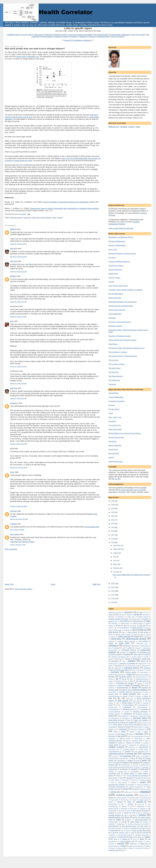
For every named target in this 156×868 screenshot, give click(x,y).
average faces (125, 623)
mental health (113, 745)
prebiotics (125, 780)
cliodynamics (145, 646)
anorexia (145, 619)
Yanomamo (112, 384)
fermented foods (140, 677)
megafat (146, 743)
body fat (143, 630)
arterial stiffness (125, 621)
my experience (126, 756)
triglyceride (114, 830)
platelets (118, 776)
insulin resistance (123, 716)
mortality (128, 751)
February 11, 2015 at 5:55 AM (19, 506)
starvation (133, 815)
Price (113, 782)
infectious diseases (114, 714)
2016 (113, 539)
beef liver (142, 625)
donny (12, 472)
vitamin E (116, 839)
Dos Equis (118, 665)
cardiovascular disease (136, 639)
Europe (149, 670)
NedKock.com (114, 127)
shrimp (132, 806)
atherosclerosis (138, 621)
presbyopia (134, 780)
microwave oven (114, 749)
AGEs (110, 614)
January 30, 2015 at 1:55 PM (18, 244)
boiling (124, 632)
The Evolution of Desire (117, 364)
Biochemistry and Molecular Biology (121, 237)
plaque (111, 776)
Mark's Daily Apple (115, 429)
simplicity (143, 808)
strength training (115, 817)
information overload (142, 714)
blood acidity (118, 630)
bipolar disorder (137, 628)
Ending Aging (113, 274)
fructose (140, 683)
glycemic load (126, 690)
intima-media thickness (116, 720)
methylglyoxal (143, 747)
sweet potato (135, 822)
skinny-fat (122, 811)
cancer (137, 636)
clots (110, 648)
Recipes (92, 37)
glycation (145, 688)
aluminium (146, 615)
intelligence (134, 716)
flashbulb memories (121, 681)
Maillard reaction (125, 738)
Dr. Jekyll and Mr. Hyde (132, 666)
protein (54, 218)
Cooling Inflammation (116, 397)
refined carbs (115, 792)
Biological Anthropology (117, 241)
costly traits (137, 654)
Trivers (128, 830)
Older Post (97, 584)
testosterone (121, 824)
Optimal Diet (145, 765)
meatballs (112, 743)
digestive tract (113, 663)
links (139, 731)
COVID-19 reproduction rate (120, 657)
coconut (117, 648)
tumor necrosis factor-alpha (141, 830)
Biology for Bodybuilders (117, 245)
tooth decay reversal (115, 828)
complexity (123, 652)
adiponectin (128, 612)
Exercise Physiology (115, 270)
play (125, 776)
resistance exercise (125, 795)
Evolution (74, 37)
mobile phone (143, 749)
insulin (111, 716)
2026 (113, 501)
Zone (123, 850)
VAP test (145, 833)
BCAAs (118, 625)
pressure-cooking (146, 780)
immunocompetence (115, 712)
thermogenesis (113, 826)
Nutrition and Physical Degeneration (121, 306)
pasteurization (135, 771)
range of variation (143, 785)
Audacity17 (14, 403)
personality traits (114, 773)
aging (117, 614)
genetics (137, 685)
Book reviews (47, 37)
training (134, 828)
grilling (146, 692)
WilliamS (13, 229)
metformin (132, 747)
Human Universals (115, 298)
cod (124, 648)
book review (144, 632)
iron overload (113, 722)
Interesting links (103, 37)
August (116, 553)
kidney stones (138, 727)
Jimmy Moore (118, 725)
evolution (115, 672)
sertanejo (124, 806)
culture (111, 659)
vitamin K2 (126, 839)
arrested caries (113, 621)
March (116, 564)
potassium (129, 778)
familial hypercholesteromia (117, 675)
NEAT (133, 758)
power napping (115, 780)
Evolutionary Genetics (116, 266)
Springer (112, 215)
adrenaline (140, 612)
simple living (134, 808)
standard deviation (115, 815)
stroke (135, 817)
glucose (135, 687)
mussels (115, 756)
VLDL (142, 839)
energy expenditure (123, 670)
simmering (124, 808)
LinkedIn (131, 127)
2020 (113, 524)
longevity (140, 734)
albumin (129, 615)
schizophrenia (113, 804)
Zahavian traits (113, 850)
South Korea (136, 813)
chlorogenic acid (142, 643)
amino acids (131, 617)
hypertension (127, 707)
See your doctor (118, 37)
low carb (121, 736)
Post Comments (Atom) (24, 589)
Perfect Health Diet (115, 314)
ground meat (113, 694)
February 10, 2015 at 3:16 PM (19, 467)
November (117, 545)
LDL (149, 729)
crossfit (146, 657)
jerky (145, 722)
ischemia (123, 722)
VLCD (135, 839)
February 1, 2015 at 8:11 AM (18, 398)
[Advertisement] (22, 567)
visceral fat (122, 837)
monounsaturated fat (115, 751)
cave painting (143, 641)
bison (110, 630)
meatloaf (121, 743)
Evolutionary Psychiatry (117, 401)
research (60, 218)
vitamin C (140, 837)
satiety (129, 802)
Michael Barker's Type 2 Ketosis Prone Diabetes (125, 433)
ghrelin (147, 685)
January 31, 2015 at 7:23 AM (18, 317)
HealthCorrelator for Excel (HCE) (20, 35)
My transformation (101, 35)
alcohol (137, 614)
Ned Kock (14, 248)
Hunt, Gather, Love (115, 417)
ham (132, 696)
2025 (113, 505)
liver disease (122, 734)
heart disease (123, 701)
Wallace (140, 841)
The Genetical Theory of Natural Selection (123, 356)
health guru (129, 698)
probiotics (133, 782)
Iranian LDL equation (141, 720)
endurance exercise (16, 218)
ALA (123, 615)
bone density (133, 632)
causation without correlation (126, 641)
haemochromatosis (114, 696)
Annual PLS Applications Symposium (78, 40)
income (127, 712)
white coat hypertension (136, 846)
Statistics (83, 37)
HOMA (138, 703)
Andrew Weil (136, 619)
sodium (126, 813)
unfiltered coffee (124, 833)
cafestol (148, 634)
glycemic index (113, 690)
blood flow (127, 630)
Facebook (124, 127)
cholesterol (113, 645)
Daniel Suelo (119, 659)
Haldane (125, 696)
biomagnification (124, 628)
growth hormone (129, 694)
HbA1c (146, 696)
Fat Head (112, 405)
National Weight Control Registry (119, 758)
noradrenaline (121, 760)
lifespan (132, 731)
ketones (121, 727)
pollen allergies (113, 778)
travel (149, 828)
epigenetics (140, 670)
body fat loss (113, 632)
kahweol (146, 725)
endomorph (118, 668)
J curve (131, 722)
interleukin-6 (126, 718)
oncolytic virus (125, 765)
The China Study (138, 35)
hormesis (146, 703)
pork (121, 778)
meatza (129, 743)
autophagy (114, 623)
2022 (113, 516)
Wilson (113, 848)
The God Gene (113, 360)
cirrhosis (136, 646)
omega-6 (136, 762)
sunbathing (128, 820)
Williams (148, 846)
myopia (138, 756)
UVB (138, 833)
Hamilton (138, 696)
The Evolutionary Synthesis (118, 352)
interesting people (145, 716)
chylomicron (127, 646)
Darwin (128, 659)
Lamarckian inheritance (137, 729)
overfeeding (124, 769)
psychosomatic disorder (117, 785)
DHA (123, 661)
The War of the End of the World (138, 824)
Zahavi (147, 848)
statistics (143, 815)
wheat (124, 846)
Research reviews (61, 37)
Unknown (14, 511)
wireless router (122, 848)
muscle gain (27, 218)
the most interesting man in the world (132, 490)
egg (110, 668)
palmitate (111, 771)
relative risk (128, 792)
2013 (113, 587)
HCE (110, 698)
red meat (135, 789)
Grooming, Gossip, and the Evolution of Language (125, 290)
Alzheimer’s (121, 617)
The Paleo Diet (114, 372)
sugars (119, 819)
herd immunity (137, 701)
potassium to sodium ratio (143, 778)
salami (134, 800)
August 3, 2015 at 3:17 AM (18, 545)
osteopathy (145, 767)
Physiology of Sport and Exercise (120, 322)
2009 (113, 602)
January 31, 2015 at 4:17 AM (18, 302)
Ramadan (131, 785)
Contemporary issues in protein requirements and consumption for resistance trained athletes (64, 208)
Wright (131, 848)
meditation (137, 743)
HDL (119, 698)
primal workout (122, 782)
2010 (113, 599)
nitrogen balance (46, 218)
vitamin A (132, 837)
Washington (133, 844)
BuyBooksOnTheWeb (117, 224)
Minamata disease (129, 749)
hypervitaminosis (142, 707)
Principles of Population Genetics (120, 336)
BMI (134, 630)
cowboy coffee (136, 657)
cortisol (127, 654)
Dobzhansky (142, 663)
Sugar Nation (113, 344)
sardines (120, 802)
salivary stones (144, 800)
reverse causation (122, 798)
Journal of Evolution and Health (80, 35)
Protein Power (113, 449)
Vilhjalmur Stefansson (142, 835)
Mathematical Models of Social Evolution (123, 302)
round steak (114, 800)
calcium (113, 637)
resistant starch (144, 795)
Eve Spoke (112, 257)
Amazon (144, 213)
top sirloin (126, 828)
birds (147, 628)
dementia (136, 659)
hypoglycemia (127, 709)
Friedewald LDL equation (125, 683)
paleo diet (144, 769)
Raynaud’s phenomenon (117, 787)
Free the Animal (114, 409)
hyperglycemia (113, 707)
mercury (124, 745)
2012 (113, 591)
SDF (122, 804)
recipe (126, 789)
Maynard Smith (137, 741)
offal (110, 763)
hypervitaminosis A (114, 709)
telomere (146, 822)
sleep (128, 811)
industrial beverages (140, 712)
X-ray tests (139, 848)
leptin (123, 731)
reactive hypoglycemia (136, 787)
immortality (145, 709)
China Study (124, 643)
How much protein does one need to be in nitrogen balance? (35, 49)
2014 (113, 584)
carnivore (111, 641)
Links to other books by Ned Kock (121, 228)
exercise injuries (131, 672)
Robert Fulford (146, 798)
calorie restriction (124, 636)
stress (127, 817)
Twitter (138, 127)
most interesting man (141, 751)
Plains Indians (143, 773)
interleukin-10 (115, 718)
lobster (131, 734)
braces (111, 634)
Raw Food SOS (114, 453)
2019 (113, 527)
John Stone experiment (133, 725)
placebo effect (129, 773)
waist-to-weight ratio (127, 841)
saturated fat (141, 802)
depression (115, 661)
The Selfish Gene (114, 380)
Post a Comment (11, 549)
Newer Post (9, 584)
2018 (113, 531)
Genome (111, 282)
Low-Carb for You (115, 425)
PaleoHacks (112, 441)
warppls (121, 843)
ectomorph (145, 666)
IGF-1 (137, 709)
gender (120, 685)
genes (128, 685)
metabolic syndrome (116, 747)
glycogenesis (112, 692)
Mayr (147, 741)
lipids (146, 731)
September (117, 549)
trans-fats (142, 828)
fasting (130, 674)
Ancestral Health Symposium (118, 619)
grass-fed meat (137, 692)
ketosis (129, 727)
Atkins (148, 621)
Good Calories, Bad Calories (118, 286)
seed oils (141, 804)
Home (53, 584)
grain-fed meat (124, 692)
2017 (113, 535)
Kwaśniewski (123, 729)
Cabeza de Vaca (138, 634)
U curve (113, 833)
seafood (131, 804)
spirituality (145, 813)
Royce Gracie (125, 800)
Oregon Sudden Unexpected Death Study (121, 767)
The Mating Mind (114, 368)
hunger (118, 705)
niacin (140, 758)
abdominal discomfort (115, 612)
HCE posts (39, 35)
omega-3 (125, 762)
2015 (113, 542)
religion (136, 792)
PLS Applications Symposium (138, 776)
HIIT (117, 703)
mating (128, 741)
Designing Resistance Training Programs (122, 253)
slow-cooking (137, 811)
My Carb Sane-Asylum (116, 437)
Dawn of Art (113, 249)
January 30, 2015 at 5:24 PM (18, 272)
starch (126, 815)
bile (116, 628)
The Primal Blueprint (116, 376)
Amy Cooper (15, 534)
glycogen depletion (140, 690)
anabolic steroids (143, 617)
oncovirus (135, 765)
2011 (113, 595)
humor (111, 705)
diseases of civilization (127, 663)
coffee (130, 648)
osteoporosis (113, 769)
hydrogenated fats (143, 705)
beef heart (133, 625)
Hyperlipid (112, 421)
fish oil (124, 679)
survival (124, 822)
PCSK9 (146, 771)
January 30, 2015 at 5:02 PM (18, 257)
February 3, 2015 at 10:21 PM (19, 444)
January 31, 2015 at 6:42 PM (18, 383)
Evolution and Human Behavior (119, 261)
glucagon (111, 688)
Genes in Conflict (114, 278)
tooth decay (144, 826)
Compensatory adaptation (120, 35)
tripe (122, 830)
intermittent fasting (140, 718)
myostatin (145, 756)
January (116, 572)
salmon (111, 802)
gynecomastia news (92, 527)
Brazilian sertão (120, 634)
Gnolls (111, 413)
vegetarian (112, 835)
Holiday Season (127, 703)
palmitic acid (122, 771)
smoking (111, 813)
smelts (146, 811)
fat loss (111, 677)
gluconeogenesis (123, 688)
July (115, 557)
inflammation (128, 714)
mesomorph (133, 745)
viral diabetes (112, 837)
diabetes (132, 661)
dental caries (146, 659)
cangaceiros (147, 637)
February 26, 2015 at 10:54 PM (19, 519)
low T (129, 736)
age (147, 612)
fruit (147, 683)
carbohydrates (116, 639)
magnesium (112, 738)
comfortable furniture (129, 650)
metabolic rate (144, 745)
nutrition (130, 760)
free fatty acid (141, 681)
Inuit (129, 720)
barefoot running (138, 623)
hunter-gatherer (129, 705)
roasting (137, 798)
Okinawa (116, 763)
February (117, 568)
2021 (113, 520)
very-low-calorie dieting (125, 835)
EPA (133, 670)
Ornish (138, 767)
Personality (112, 318)
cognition (138, 648)
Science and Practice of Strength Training (122, 340)
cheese (111, 643)
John (12, 321)
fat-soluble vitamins (125, 677)
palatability (134, 769)
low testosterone (138, 736)
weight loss (144, 844)
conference (133, 652)
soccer (119, 813)
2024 (113, 509)
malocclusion (138, 738)
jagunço (139, 722)
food (131, 681)
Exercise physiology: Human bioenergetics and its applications (66, 202)
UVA (132, 833)
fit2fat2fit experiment (142, 679)
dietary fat (144, 661)
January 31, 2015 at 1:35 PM (18, 366)
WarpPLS (49, 35)
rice (131, 798)
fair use (115, 479)
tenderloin (111, 824)
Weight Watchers (114, 846)
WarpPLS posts (60, 35)
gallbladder (112, 685)
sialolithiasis (141, 806)
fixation (111, 681)
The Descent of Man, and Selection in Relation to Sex (127, 348)
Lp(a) (147, 736)
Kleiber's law (112, 729)
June (115, 560)
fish (117, 679)
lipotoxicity (112, 734)
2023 (113, 512)
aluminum (111, 617)
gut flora (145, 694)
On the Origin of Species (117, 310)
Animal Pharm (113, 393)
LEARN (115, 731)
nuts (137, 760)
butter (129, 634)
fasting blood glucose (142, 675)
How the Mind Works (116, 294)
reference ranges (146, 789)
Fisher (131, 679)
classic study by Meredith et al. (28, 57)
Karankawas (112, 727)
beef (125, 625)
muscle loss (36, 218)
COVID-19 (147, 654)
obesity (144, 760)
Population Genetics (115, 326)
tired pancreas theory (129, 826)
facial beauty (144, 672)
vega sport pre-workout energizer (22, 542)
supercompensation (141, 820)
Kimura (147, 727)
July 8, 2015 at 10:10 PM (17, 530)
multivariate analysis (116, 754)
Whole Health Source (116, 461)
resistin (111, 798)
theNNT (111, 457)
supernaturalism (113, 822)
